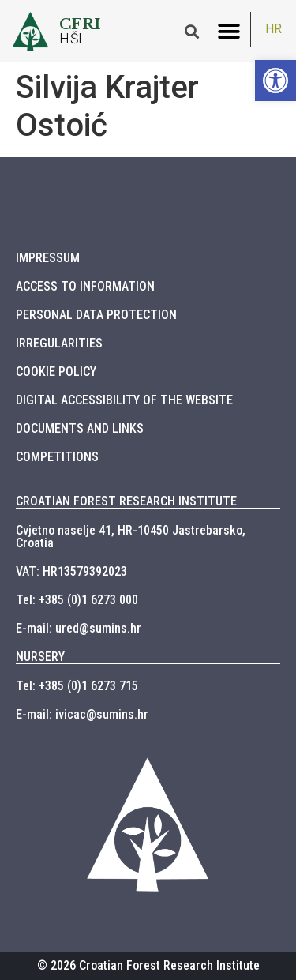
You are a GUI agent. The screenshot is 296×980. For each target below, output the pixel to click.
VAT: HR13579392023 (71, 571)
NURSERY (40, 657)
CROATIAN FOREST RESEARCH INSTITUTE (126, 501)
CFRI (80, 24)
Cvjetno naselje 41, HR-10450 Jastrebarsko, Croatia (131, 537)
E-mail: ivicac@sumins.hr (82, 714)
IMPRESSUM (48, 258)
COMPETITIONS (57, 457)
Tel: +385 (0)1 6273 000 (77, 600)
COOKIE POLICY (56, 372)
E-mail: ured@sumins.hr (79, 628)
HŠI (71, 39)
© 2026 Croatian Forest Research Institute (148, 965)
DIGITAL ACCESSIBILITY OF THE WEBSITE (124, 400)
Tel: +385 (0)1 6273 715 (77, 686)
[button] (229, 31)
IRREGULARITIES (59, 343)
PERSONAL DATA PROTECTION (96, 315)
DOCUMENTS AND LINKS (80, 428)
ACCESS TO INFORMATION (85, 286)
